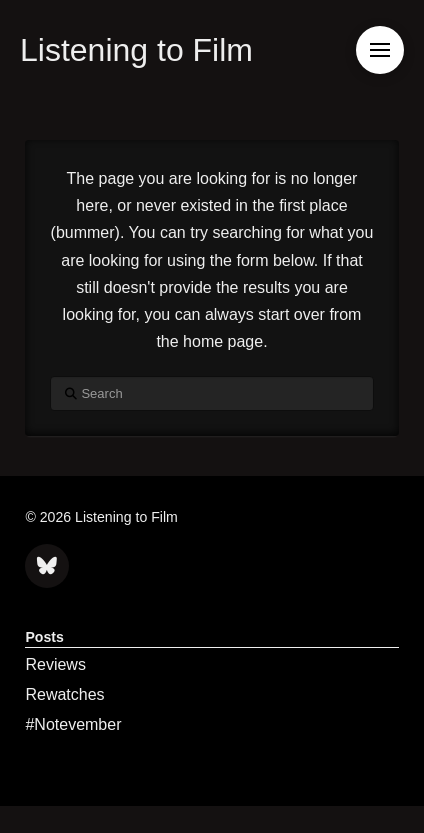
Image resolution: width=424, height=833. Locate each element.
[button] (380, 50)
